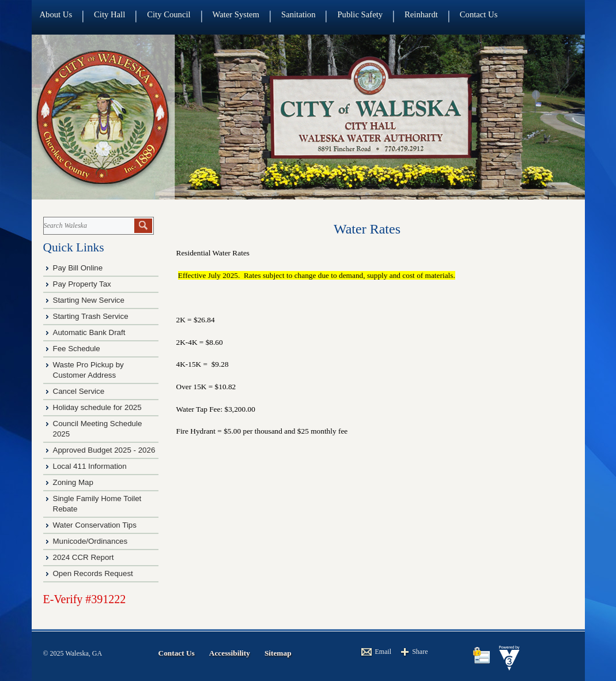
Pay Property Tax (82, 284)
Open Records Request (93, 573)
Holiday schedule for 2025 (97, 407)
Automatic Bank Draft (90, 332)
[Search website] (88, 226)
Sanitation (298, 14)
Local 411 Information (90, 466)
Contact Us (479, 14)
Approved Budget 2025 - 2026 (104, 450)
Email (383, 652)
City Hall (109, 14)
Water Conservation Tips (95, 525)
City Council (169, 14)
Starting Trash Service (91, 316)
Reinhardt (421, 14)
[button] (143, 226)
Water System (236, 14)
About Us (56, 14)
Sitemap (278, 653)
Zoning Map (73, 482)
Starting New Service (89, 300)
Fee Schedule (77, 349)
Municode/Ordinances (91, 541)
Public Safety (360, 14)
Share (420, 652)
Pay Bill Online (78, 268)
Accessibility (230, 653)
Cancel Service (79, 391)
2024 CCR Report (84, 557)
